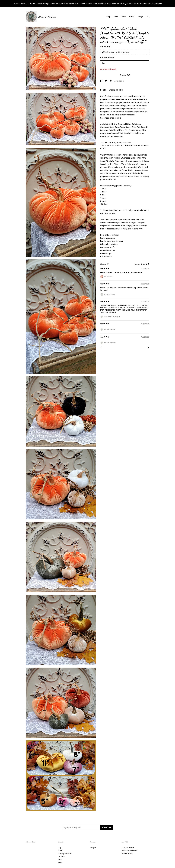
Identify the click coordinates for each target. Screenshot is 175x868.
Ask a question (119, 81)
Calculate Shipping (107, 57)
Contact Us (61, 857)
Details (103, 90)
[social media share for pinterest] (111, 81)
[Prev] (101, 348)
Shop (108, 17)
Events (124, 17)
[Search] (148, 17)
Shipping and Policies (65, 854)
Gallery (132, 17)
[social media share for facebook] (101, 81)
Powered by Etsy (127, 854)
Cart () (140, 17)
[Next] (148, 348)
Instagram (93, 848)
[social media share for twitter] (106, 81)
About (116, 17)
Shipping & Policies (116, 90)
